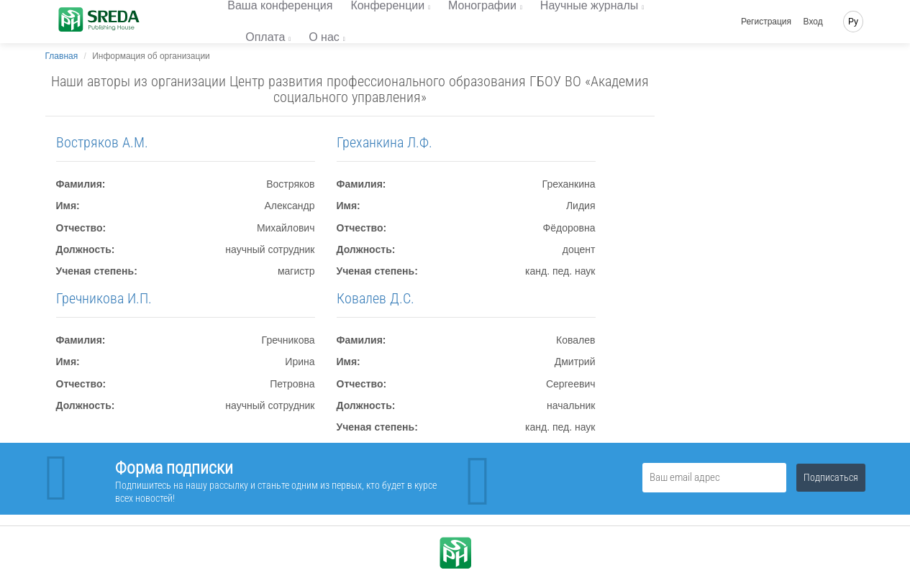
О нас (324, 37)
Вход (813, 22)
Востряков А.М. (102, 142)
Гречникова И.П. (104, 298)
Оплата (265, 37)
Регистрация (766, 22)
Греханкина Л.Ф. (385, 142)
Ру (853, 22)
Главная (62, 56)
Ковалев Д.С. (376, 298)
